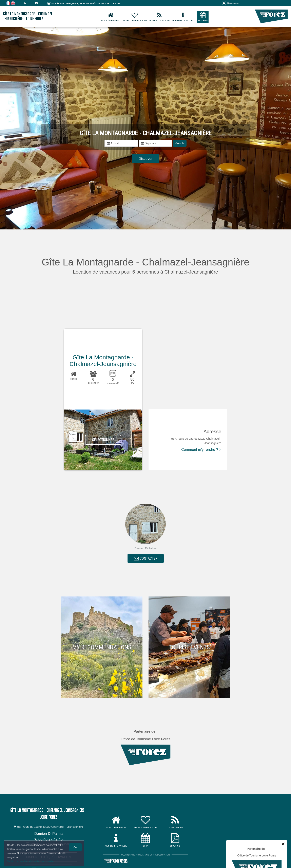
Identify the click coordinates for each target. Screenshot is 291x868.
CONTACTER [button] (146, 559)
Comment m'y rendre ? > (201, 450)
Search (180, 143)
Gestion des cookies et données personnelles (31, 861)
